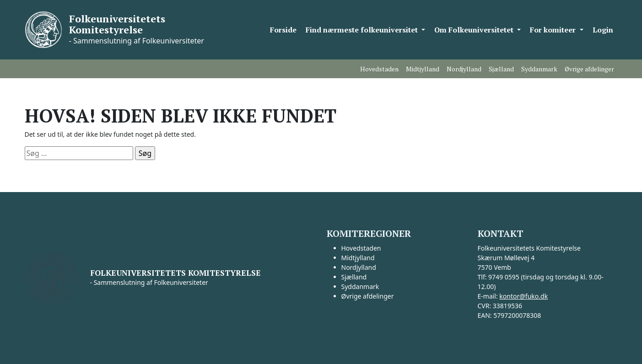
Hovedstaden (379, 69)
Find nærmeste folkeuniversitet (363, 30)
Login (603, 30)
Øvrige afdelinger (589, 69)
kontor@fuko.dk (523, 296)
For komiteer (554, 30)
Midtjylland (423, 69)
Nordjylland (464, 69)
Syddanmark (539, 69)
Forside (283, 30)
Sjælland (501, 69)
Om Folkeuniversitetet (475, 30)
